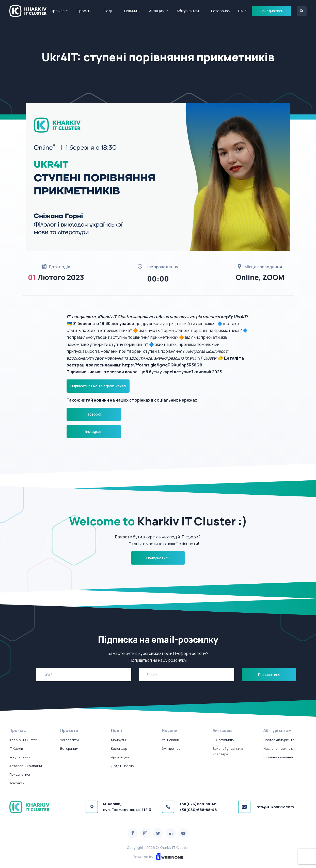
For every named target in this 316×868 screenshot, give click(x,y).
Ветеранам (221, 11)
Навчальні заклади (279, 748)
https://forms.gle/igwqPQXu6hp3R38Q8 (162, 365)
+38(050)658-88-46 (198, 810)
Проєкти (84, 11)
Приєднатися (20, 774)
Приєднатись (272, 11)
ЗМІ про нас (171, 748)
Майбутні (119, 740)
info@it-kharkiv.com (275, 807)
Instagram (94, 431)
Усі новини (170, 740)
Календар (119, 748)
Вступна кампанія (278, 757)
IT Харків (16, 748)
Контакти (17, 783)
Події (108, 11)
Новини (131, 11)
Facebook (94, 414)
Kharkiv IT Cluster (23, 740)
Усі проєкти (69, 740)
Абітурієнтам (188, 11)
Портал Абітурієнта (279, 740)
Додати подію (122, 766)
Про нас (58, 11)
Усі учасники (20, 757)
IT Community (223, 740)
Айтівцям (157, 11)
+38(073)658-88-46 (198, 804)
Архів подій (120, 757)
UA (240, 11)
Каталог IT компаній (26, 766)
